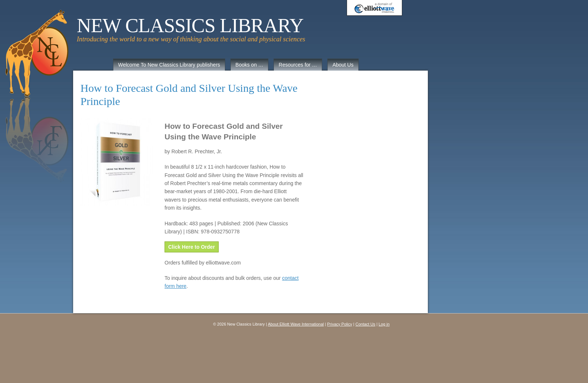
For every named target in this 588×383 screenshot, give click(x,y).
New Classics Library (190, 26)
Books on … (249, 65)
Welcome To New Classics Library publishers (169, 65)
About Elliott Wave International (296, 324)
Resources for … (298, 65)
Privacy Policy (340, 324)
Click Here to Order (192, 247)
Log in (384, 324)
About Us (343, 65)
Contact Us (365, 324)
